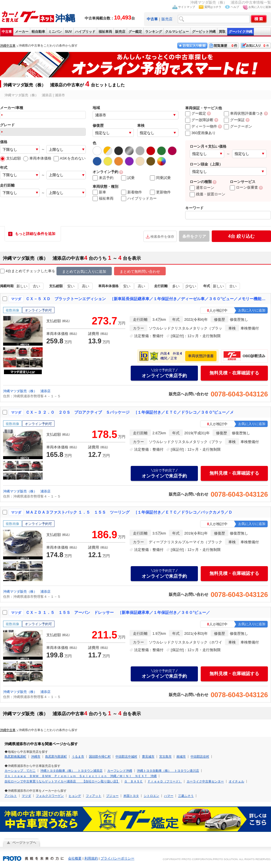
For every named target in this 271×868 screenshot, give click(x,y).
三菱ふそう (186, 796)
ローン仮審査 (244, 187)
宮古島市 (165, 756)
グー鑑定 (135, 32)
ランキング (154, 32)
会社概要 (75, 858)
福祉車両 (105, 32)
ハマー (169, 796)
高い (86, 286)
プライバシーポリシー (117, 858)
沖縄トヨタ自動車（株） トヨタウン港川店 (168, 771)
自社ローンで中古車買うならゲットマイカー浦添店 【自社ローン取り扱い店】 (62, 781)
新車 (99, 192)
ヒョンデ (75, 796)
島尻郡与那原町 (56, 756)
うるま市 (78, 756)
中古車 (7, 32)
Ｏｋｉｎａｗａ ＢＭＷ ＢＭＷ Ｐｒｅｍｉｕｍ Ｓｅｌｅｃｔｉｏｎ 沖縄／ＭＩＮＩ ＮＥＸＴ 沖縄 (81, 776)
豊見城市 (148, 756)
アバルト (11, 796)
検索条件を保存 (162, 237)
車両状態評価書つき (243, 113)
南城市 (181, 756)
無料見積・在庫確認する (234, 373)
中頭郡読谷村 (200, 756)
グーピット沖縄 (204, 32)
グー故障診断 (199, 120)
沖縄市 (36, 756)
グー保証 (234, 120)
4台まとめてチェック (20, 271)
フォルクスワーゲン (50, 796)
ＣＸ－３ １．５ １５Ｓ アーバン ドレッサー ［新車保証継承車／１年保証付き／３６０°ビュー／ (118, 612)
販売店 (167, 19)
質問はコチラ (213, 7)
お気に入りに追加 (260, 7)
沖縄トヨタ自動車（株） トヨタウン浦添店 (71, 771)
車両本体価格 (37, 158)
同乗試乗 (160, 178)
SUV (68, 32)
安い (71, 286)
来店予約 (103, 178)
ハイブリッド (85, 32)
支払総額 (10, 158)
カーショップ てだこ (20, 771)
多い (176, 286)
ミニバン (55, 32)
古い (36, 286)
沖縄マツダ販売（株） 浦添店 (27, 391)
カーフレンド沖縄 (120, 771)
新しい (22, 286)
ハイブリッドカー (139, 199)
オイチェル (236, 781)
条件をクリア (194, 236)
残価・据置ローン (207, 194)
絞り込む (241, 236)
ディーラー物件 (201, 126)
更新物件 (160, 192)
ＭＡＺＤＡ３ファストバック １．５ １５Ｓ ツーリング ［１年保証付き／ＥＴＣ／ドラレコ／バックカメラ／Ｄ (129, 512)
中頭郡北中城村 (126, 756)
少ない (191, 286)
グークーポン (238, 126)
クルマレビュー (177, 32)
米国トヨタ (131, 796)
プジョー (112, 796)
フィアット (94, 796)
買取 (222, 32)
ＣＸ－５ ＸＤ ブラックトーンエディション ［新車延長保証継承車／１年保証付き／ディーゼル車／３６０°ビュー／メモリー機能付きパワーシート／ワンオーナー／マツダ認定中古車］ (147, 299)
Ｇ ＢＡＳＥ (134, 781)
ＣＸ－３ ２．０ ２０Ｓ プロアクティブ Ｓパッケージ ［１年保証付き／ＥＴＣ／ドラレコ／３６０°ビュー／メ (130, 412)
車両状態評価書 (201, 356)
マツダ (26, 796)
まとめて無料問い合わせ (140, 271)
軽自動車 (38, 32)
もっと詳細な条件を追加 (35, 234)
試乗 (128, 178)
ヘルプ (235, 7)
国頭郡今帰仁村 (100, 756)
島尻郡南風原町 (15, 756)
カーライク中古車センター (205, 781)
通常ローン (202, 188)
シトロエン (151, 796)
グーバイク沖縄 (241, 32)
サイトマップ (187, 7)
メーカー (22, 32)
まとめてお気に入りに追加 (84, 271)
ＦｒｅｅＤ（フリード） (165, 781)
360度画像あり (200, 133)
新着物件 (132, 192)
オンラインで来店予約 (164, 373)
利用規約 (91, 858)
